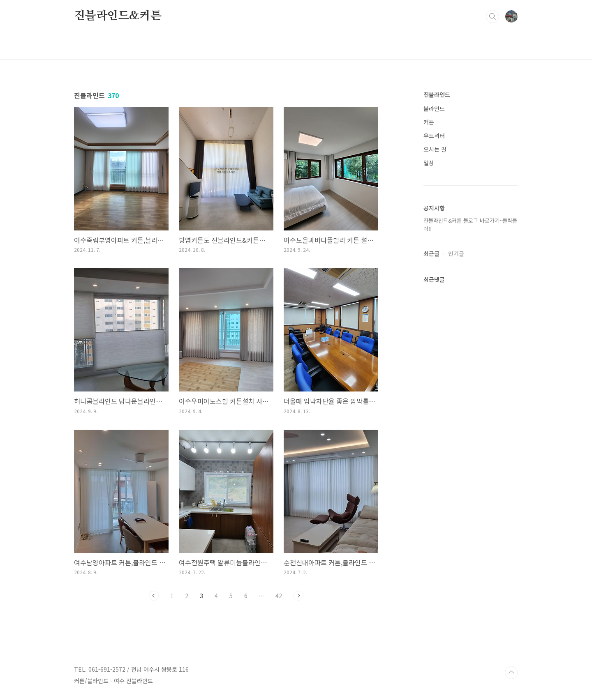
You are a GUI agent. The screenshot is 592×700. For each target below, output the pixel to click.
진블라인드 (437, 94)
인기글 (456, 253)
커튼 (429, 122)
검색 (493, 16)
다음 (298, 596)
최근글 (431, 253)
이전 (154, 596)
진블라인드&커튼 (118, 16)
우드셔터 (434, 136)
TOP (511, 672)
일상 (429, 163)
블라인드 (434, 108)
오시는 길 (435, 149)
